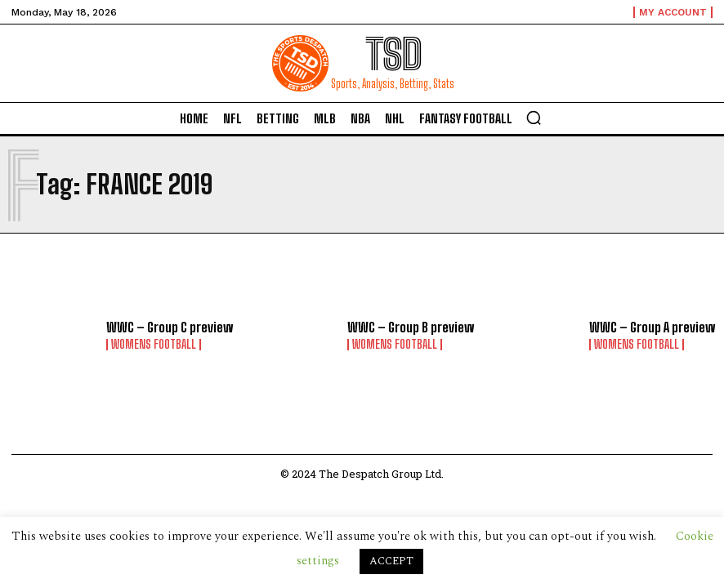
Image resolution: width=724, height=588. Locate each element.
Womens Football (154, 345)
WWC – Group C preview (170, 327)
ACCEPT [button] (391, 561)
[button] (534, 118)
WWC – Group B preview (411, 327)
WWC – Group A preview (652, 327)
